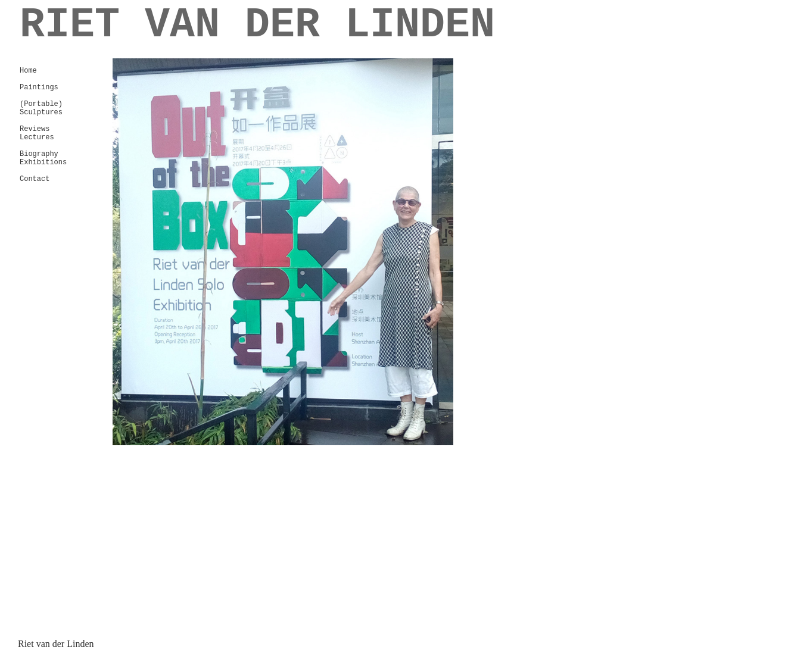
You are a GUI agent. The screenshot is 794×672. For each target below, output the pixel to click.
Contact (35, 179)
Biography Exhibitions (43, 158)
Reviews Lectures (37, 133)
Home (28, 71)
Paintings (39, 87)
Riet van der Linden (56, 644)
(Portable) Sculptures (41, 108)
